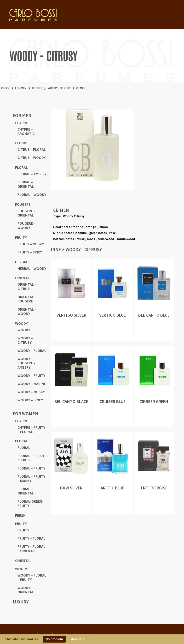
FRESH (20, 515)
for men (21, 88)
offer (5, 88)
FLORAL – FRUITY (31, 468)
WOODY (37, 88)
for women (25, 414)
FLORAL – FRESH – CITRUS (32, 458)
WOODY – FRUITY (31, 375)
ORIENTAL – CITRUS (27, 286)
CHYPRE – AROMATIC (26, 131)
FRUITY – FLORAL (31, 538)
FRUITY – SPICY (30, 252)
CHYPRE (21, 123)
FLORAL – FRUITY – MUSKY (31, 478)
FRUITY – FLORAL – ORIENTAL (31, 548)
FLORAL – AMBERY (32, 174)
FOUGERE (23, 204)
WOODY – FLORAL (32, 350)
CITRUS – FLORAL (32, 149)
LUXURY (21, 602)
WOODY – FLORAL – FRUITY (32, 577)
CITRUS (21, 143)
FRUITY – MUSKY (31, 244)
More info (78, 639)
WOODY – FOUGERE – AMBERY (26, 363)
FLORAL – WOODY (32, 194)
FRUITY (21, 237)
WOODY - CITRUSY (59, 88)
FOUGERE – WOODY (26, 225)
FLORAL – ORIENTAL (26, 184)
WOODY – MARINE (32, 384)
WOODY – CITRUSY (25, 340)
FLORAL (21, 167)
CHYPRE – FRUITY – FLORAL (31, 429)
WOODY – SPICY (30, 400)
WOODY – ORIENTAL (26, 590)
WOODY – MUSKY (31, 392)
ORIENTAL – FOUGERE (27, 299)
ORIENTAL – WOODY (27, 311)
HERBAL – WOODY (32, 268)
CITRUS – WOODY (32, 157)
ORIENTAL (23, 278)
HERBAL (21, 262)
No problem (54, 639)
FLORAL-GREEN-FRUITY (31, 503)
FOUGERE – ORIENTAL (26, 213)
